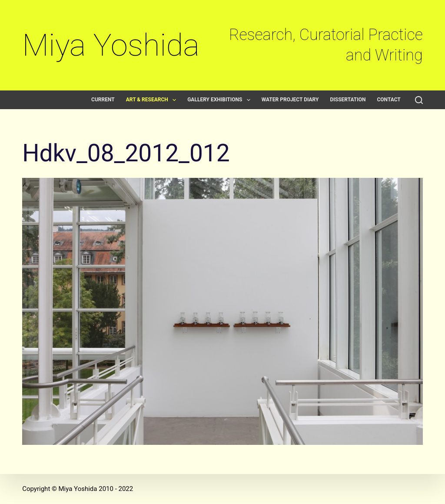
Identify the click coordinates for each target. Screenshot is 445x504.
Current (103, 100)
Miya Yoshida (111, 45)
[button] (174, 100)
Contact (389, 100)
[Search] (419, 100)
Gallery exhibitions (221, 100)
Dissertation (348, 100)
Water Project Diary (290, 100)
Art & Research (153, 100)
